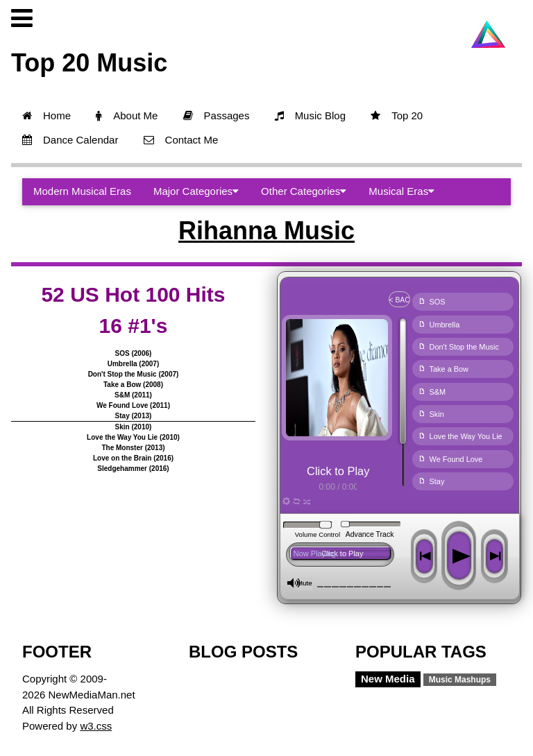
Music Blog (310, 115)
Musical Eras (401, 191)
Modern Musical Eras (82, 191)
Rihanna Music (266, 231)
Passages (217, 115)
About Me (127, 115)
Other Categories (304, 191)
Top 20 (397, 115)
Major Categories (196, 191)
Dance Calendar (70, 140)
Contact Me (181, 140)
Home (46, 115)
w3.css (96, 726)
